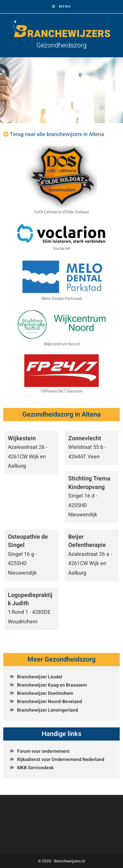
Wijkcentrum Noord (62, 344)
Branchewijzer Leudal (40, 677)
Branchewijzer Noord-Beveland (50, 702)
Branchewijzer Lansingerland (48, 710)
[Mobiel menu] (62, 7)
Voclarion (62, 248)
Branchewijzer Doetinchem (45, 693)
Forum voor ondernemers (43, 751)
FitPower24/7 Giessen (61, 391)
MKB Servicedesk (35, 768)
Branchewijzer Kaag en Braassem (52, 685)
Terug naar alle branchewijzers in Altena (57, 134)
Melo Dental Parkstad (61, 298)
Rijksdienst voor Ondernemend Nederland (61, 759)
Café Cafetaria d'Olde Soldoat (61, 212)
